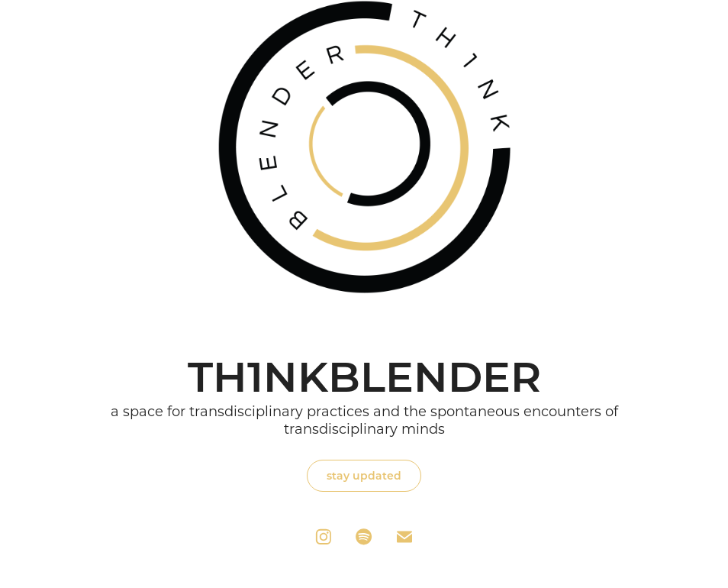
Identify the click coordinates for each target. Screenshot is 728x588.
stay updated (364, 475)
